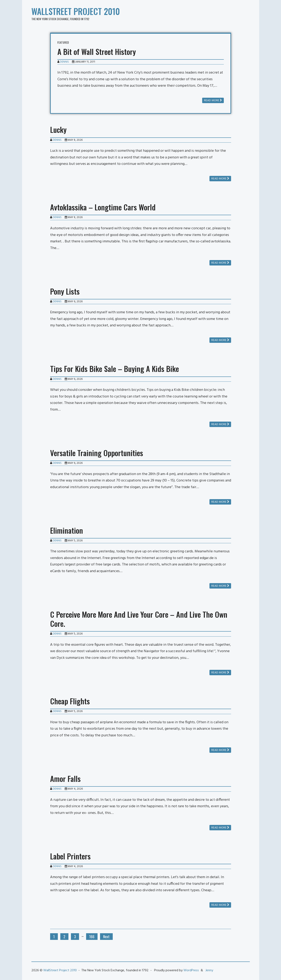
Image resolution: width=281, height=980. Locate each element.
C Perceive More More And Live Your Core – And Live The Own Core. (139, 619)
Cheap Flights (70, 701)
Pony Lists (65, 291)
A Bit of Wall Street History (97, 51)
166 (92, 937)
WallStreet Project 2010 (76, 11)
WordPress (191, 970)
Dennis (64, 62)
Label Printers (70, 856)
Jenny (209, 970)
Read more (213, 101)
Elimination (67, 530)
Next (106, 937)
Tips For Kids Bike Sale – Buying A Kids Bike (115, 368)
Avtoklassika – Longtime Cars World (103, 207)
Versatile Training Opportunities (97, 453)
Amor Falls (65, 778)
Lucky (58, 129)
